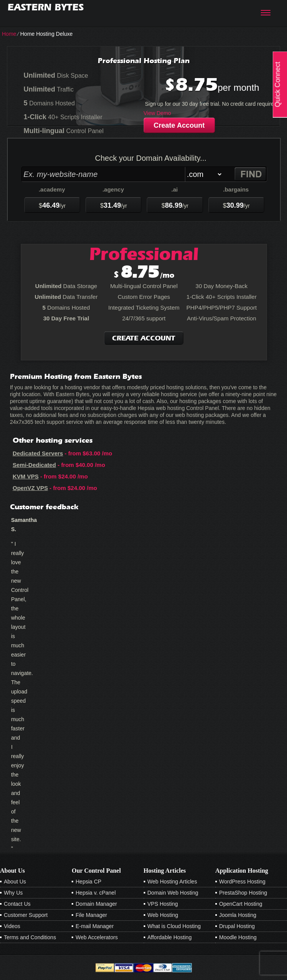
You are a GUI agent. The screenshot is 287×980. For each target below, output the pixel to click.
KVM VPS (26, 476)
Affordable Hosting (170, 937)
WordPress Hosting (242, 882)
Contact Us (17, 904)
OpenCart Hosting (241, 904)
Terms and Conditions (30, 937)
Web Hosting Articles (172, 882)
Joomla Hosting (238, 915)
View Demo (157, 113)
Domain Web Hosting (173, 893)
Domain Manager (96, 904)
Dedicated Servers (38, 453)
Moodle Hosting (238, 937)
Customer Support (26, 915)
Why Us (13, 893)
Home (9, 34)
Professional (144, 254)
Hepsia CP (88, 882)
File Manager (91, 915)
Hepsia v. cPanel (96, 893)
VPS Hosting (163, 904)
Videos (12, 926)
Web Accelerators (97, 937)
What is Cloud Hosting (174, 926)
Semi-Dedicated (34, 465)
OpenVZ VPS (30, 488)
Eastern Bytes (46, 7)
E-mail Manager (95, 926)
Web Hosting (163, 915)
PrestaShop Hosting (243, 893)
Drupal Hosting (237, 926)
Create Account (179, 125)
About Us (15, 882)
